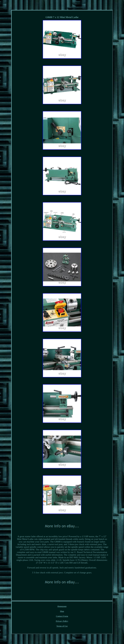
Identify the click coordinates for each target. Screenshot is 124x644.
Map (62, 611)
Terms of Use (62, 626)
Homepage (62, 606)
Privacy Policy (62, 621)
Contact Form (62, 616)
